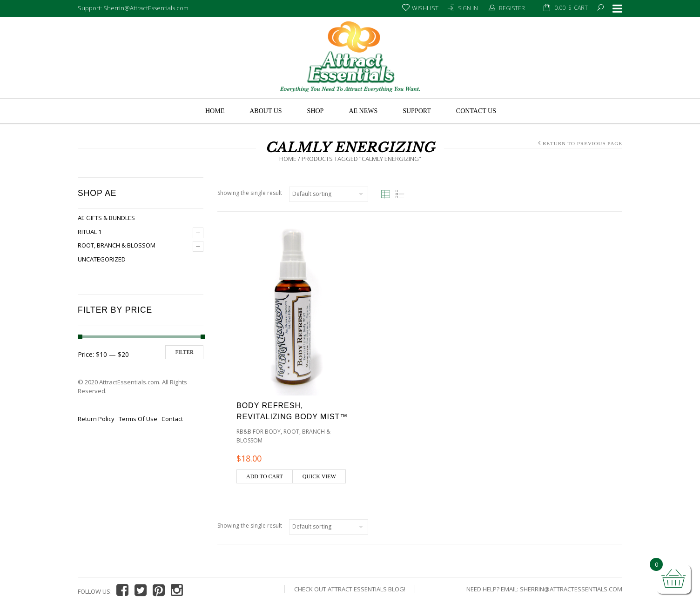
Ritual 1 (90, 232)
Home (215, 111)
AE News (363, 111)
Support (417, 111)
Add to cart (265, 476)
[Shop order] (329, 194)
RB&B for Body (259, 432)
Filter (184, 352)
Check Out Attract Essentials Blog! (350, 589)
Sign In (468, 8)
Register (512, 8)
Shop (316, 111)
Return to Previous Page (582, 143)
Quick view (319, 476)
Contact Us (476, 111)
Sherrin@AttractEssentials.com (571, 589)
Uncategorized (102, 259)
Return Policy (96, 419)
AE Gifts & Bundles (106, 218)
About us (266, 111)
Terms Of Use (138, 419)
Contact (172, 419)
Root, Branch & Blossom (117, 245)
